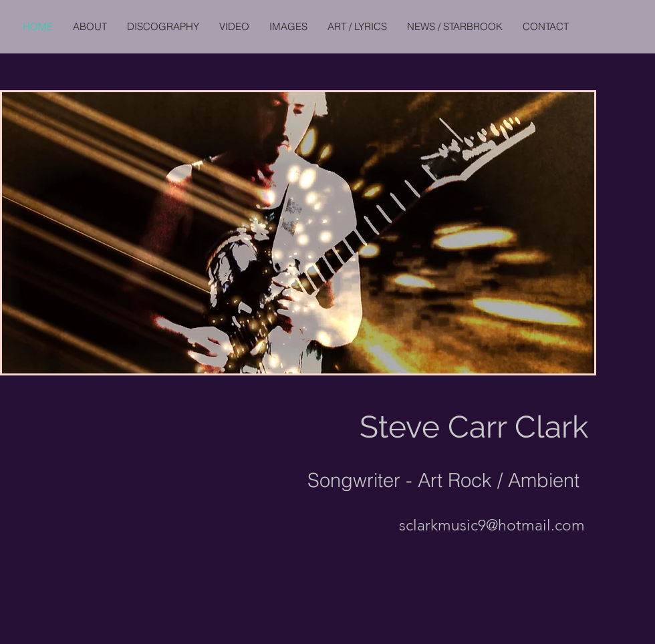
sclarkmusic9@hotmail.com (492, 525)
